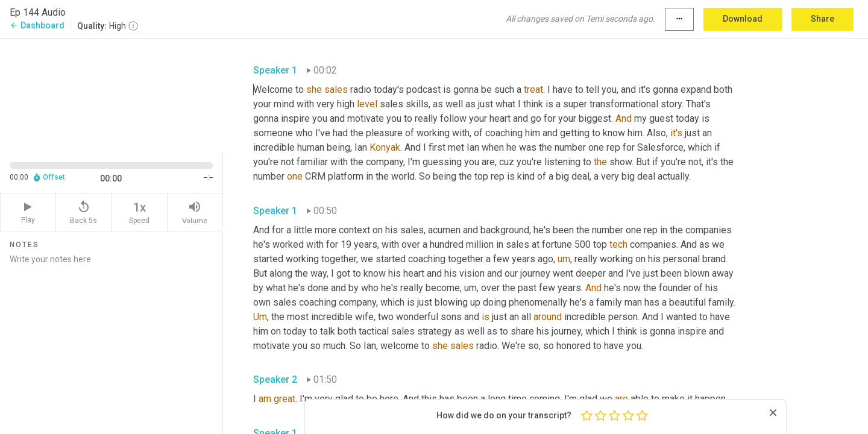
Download (743, 19)
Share (822, 19)
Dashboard (37, 25)
